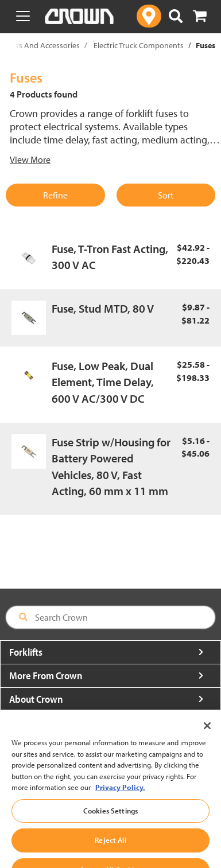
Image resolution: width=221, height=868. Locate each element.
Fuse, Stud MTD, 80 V (103, 308)
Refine (55, 195)
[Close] (207, 741)
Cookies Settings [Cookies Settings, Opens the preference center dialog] (110, 826)
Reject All (110, 855)
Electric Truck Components (139, 45)
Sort (166, 195)
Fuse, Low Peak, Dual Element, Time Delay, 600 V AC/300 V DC (103, 382)
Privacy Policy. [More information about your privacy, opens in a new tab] (120, 803)
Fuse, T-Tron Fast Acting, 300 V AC (110, 257)
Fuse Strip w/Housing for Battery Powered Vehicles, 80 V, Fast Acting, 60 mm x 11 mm (111, 467)
